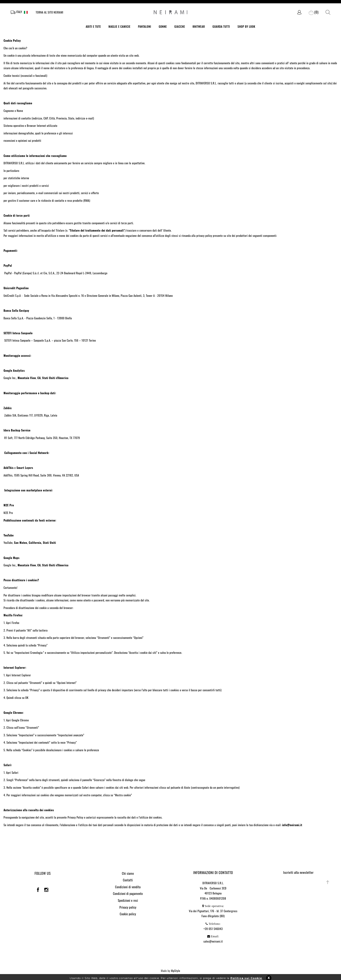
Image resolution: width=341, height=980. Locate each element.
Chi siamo (128, 873)
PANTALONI (145, 26)
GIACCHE (180, 26)
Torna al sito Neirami (50, 12)
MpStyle (176, 971)
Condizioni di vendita (128, 887)
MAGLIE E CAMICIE (119, 26)
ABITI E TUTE (93, 26)
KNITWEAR (199, 26)
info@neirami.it (292, 825)
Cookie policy (128, 914)
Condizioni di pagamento (128, 893)
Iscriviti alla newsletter (298, 872)
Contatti (128, 880)
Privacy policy (128, 907)
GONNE (163, 26)
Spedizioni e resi (128, 900)
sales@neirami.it (213, 941)
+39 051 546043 (213, 929)
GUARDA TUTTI (221, 26)
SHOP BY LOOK (246, 26)
